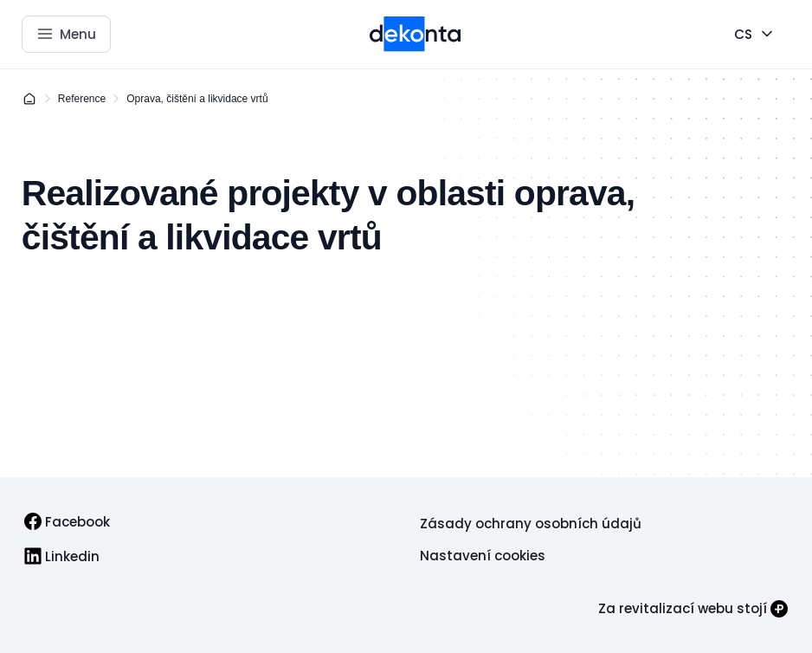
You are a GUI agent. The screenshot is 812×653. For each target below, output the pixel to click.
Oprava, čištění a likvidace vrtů (197, 99)
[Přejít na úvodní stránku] (416, 34)
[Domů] (29, 99)
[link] (67, 522)
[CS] (755, 34)
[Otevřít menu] (67, 34)
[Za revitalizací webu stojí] (693, 608)
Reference (82, 99)
